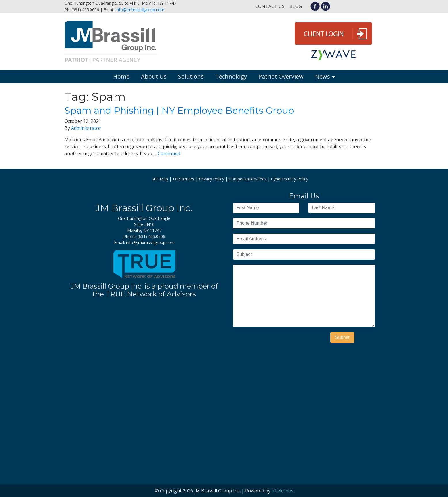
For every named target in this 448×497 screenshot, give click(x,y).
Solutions (191, 76)
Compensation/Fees (248, 179)
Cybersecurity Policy (290, 179)
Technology (231, 76)
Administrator (86, 128)
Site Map (160, 179)
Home (121, 76)
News (323, 76)
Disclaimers (183, 179)
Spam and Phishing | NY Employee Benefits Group (179, 110)
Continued (169, 153)
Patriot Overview (281, 76)
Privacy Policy (211, 179)
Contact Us (270, 6)
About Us (154, 76)
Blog (296, 6)
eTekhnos (283, 491)
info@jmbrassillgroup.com (140, 10)
